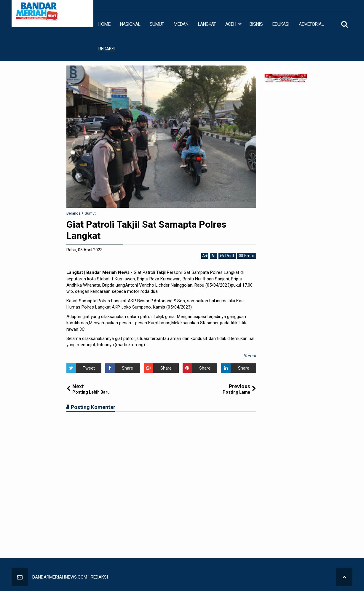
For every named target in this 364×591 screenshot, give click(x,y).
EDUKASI (281, 24)
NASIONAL (130, 24)
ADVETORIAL (311, 24)
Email (247, 256)
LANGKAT (207, 24)
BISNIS (256, 24)
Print (227, 256)
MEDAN (181, 24)
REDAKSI (107, 49)
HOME (104, 24)
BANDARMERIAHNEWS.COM (60, 577)
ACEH (231, 24)
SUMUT (157, 24)
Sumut (250, 356)
